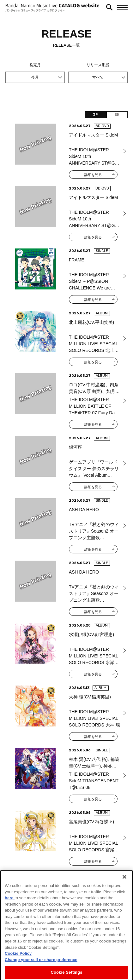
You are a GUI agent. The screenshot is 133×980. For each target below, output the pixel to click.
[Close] (124, 895)
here (10, 916)
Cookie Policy (18, 972)
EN (117, 115)
